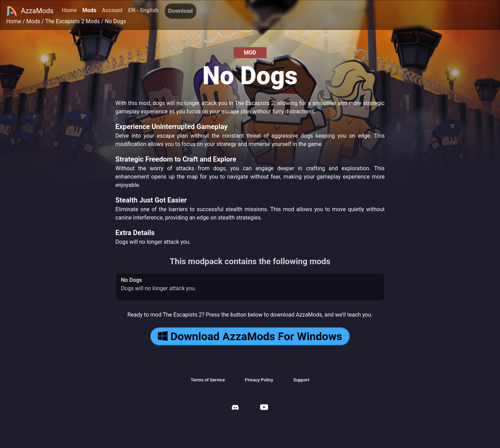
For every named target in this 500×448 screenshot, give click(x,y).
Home (69, 10)
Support (301, 380)
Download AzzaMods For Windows (250, 336)
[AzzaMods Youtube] (264, 408)
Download (181, 11)
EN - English (143, 10)
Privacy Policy (259, 380)
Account (112, 10)
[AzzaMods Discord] (235, 408)
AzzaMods (30, 11)
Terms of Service (207, 380)
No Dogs (115, 21)
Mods (89, 10)
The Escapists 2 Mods (72, 21)
